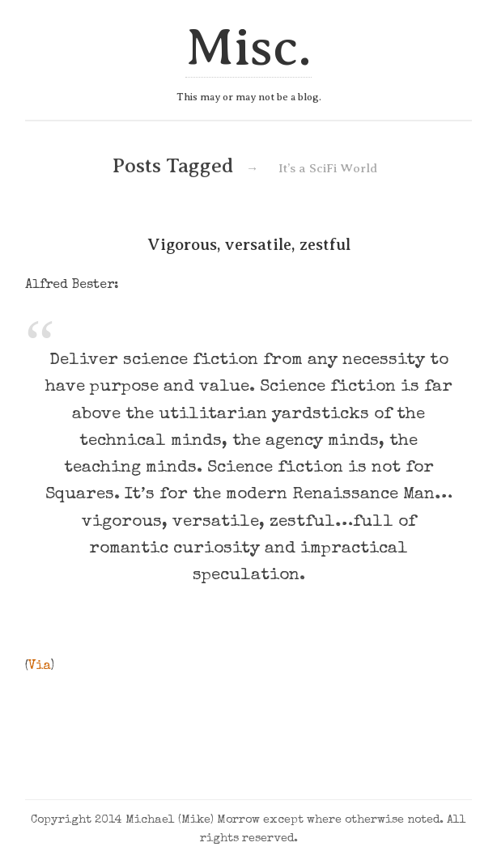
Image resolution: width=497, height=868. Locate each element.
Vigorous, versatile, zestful (249, 244)
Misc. (248, 48)
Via (40, 667)
